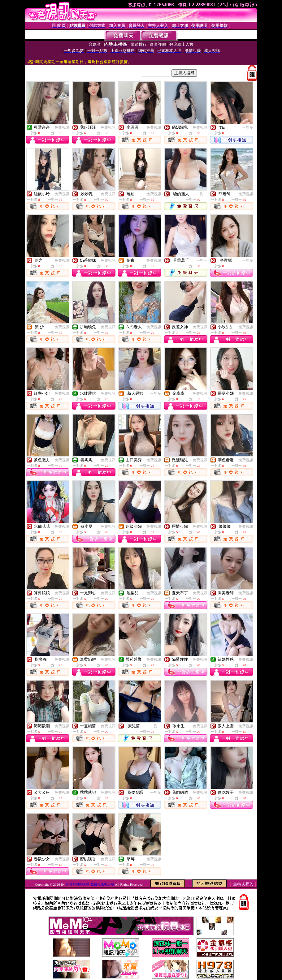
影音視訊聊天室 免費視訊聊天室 (90, 884)
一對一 (202, 194)
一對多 (248, 127)
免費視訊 (62, 127)
